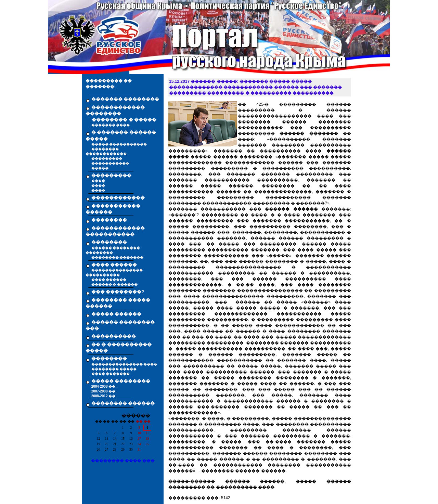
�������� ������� (118, 257)
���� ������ (109, 280)
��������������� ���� (124, 364)
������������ (118, 198)
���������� (114, 336)
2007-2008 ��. (104, 391)
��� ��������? (118, 292)
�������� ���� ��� (123, 461)
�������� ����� (114, 369)
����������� (110, 163)
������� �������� (125, 99)
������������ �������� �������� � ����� (121, 114)
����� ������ (117, 314)
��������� (107, 159)
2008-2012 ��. (104, 396)
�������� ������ (123, 403)
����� (100, 168)
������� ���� (111, 125)
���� (98, 181)
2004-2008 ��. (104, 386)
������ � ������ (115, 285)
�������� (109, 220)
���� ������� (111, 374)
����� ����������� (119, 144)
